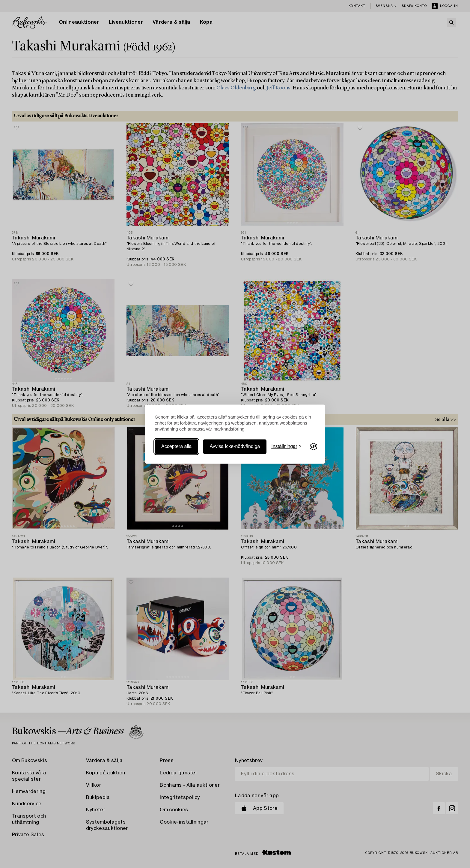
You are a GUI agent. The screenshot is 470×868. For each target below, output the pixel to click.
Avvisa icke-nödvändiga (235, 447)
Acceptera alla (176, 447)
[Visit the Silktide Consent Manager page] (314, 447)
